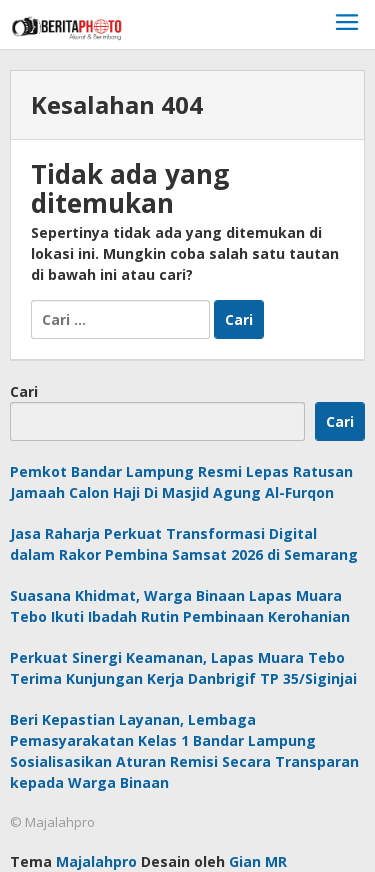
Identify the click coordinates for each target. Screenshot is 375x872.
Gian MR (258, 861)
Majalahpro (96, 861)
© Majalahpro (52, 822)
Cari (24, 391)
